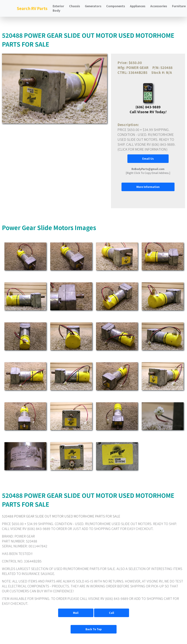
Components (116, 6)
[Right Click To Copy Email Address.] (148, 171)
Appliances (138, 6)
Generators (93, 6)
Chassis (75, 6)
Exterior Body (58, 8)
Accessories (159, 6)
